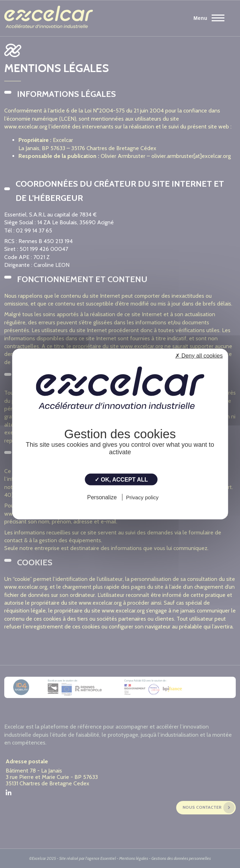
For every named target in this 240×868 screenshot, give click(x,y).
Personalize (102, 497)
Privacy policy (143, 497)
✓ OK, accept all (121, 480)
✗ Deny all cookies (199, 356)
